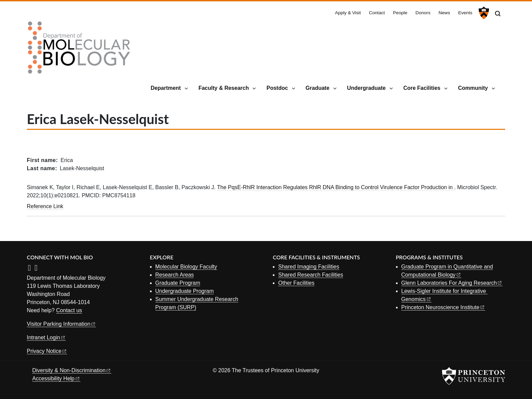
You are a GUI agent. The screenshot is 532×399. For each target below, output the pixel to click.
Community (473, 88)
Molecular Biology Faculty (186, 267)
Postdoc (277, 88)
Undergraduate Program (185, 291)
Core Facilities (422, 88)
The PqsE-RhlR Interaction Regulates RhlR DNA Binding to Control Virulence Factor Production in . (336, 187)
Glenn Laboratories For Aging (452, 283)
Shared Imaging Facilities (309, 267)
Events (465, 13)
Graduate (318, 88)
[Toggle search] (498, 14)
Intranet (46, 337)
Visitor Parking (61, 324)
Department (166, 88)
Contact (377, 13)
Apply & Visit (348, 13)
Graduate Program (178, 283)
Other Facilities (296, 283)
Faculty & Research (224, 88)
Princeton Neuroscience (443, 307)
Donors (423, 13)
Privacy (47, 351)
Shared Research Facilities (311, 275)
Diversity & (72, 370)
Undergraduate (366, 88)
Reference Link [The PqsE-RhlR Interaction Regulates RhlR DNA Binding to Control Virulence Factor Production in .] (45, 206)
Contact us (69, 310)
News (444, 13)
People (400, 13)
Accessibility (56, 378)
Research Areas (175, 275)
